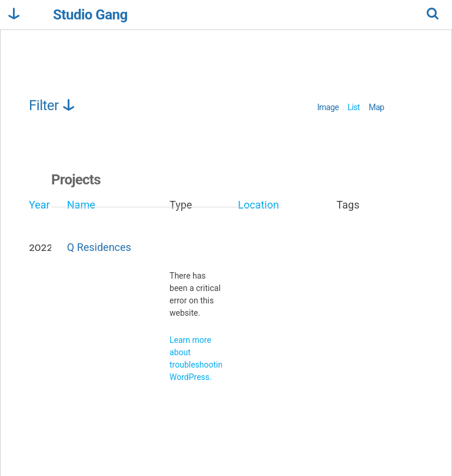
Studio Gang (90, 15)
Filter (53, 105)
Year (39, 205)
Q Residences (99, 247)
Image (328, 107)
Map (376, 107)
